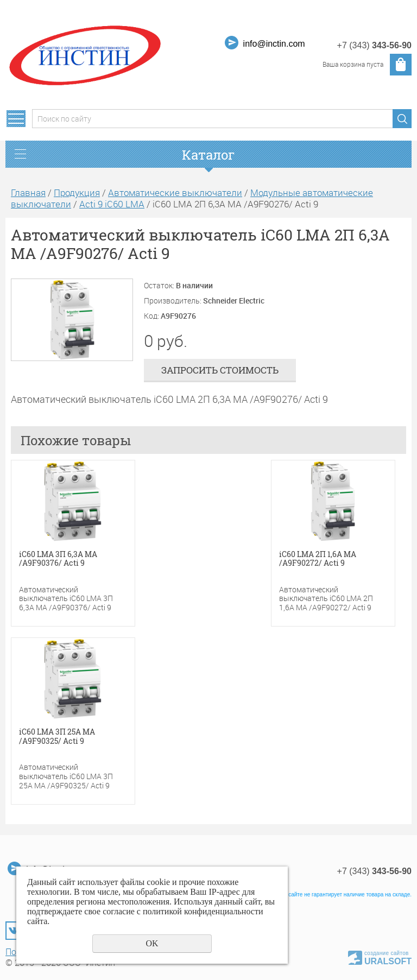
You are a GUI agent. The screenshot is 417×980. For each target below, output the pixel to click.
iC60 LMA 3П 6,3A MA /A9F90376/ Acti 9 (58, 559)
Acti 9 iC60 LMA (112, 204)
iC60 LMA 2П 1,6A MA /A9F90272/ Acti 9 (318, 559)
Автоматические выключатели (175, 192)
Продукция (77, 192)
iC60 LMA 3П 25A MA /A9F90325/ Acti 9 (57, 737)
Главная (28, 192)
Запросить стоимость (220, 370)
